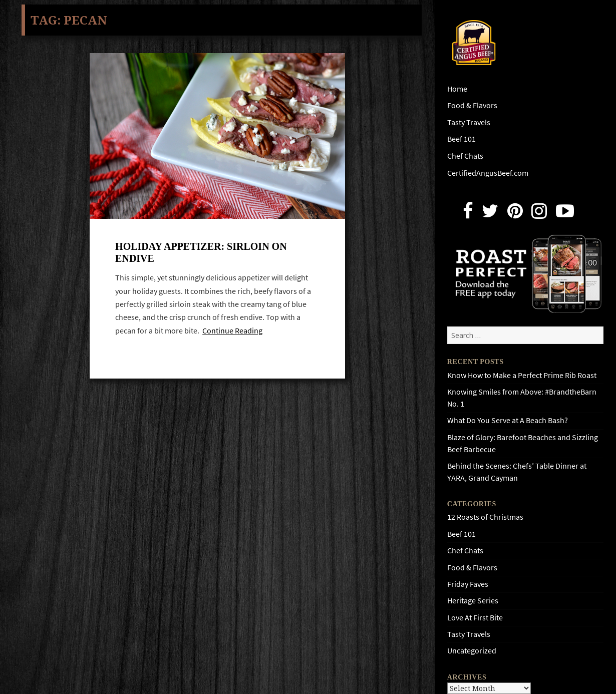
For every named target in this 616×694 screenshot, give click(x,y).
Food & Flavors (472, 105)
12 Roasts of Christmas (485, 517)
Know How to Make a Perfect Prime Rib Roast (522, 375)
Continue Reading (232, 331)
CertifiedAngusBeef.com (488, 173)
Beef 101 (461, 139)
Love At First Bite (475, 618)
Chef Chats (465, 156)
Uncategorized (472, 651)
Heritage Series (473, 601)
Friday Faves (468, 584)
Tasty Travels (469, 122)
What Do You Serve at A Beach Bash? (508, 420)
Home (457, 89)
